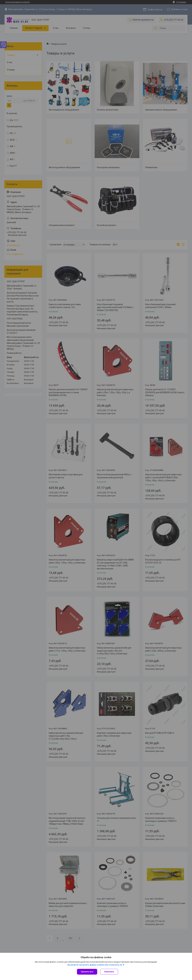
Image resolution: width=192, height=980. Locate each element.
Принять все (87, 972)
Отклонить (109, 972)
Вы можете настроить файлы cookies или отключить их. (95, 965)
